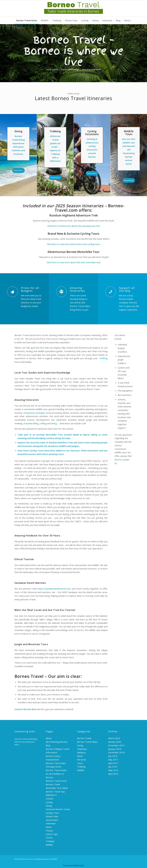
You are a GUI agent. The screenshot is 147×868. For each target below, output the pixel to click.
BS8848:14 (51, 795)
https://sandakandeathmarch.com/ (54, 589)
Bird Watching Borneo (57, 742)
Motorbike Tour (54, 435)
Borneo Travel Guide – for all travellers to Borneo (57, 774)
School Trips (52, 834)
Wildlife (49, 845)
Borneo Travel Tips (55, 792)
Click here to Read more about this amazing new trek (73, 226)
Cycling (49, 802)
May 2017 (113, 760)
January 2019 (115, 749)
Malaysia (81, 752)
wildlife (41, 351)
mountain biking (31, 423)
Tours (80, 763)
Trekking (50, 841)
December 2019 (116, 745)
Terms (49, 838)
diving (54, 423)
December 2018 (116, 752)
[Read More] (18, 170)
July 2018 (113, 756)
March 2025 (114, 738)
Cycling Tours (37, 450)
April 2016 (113, 774)
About (49, 738)
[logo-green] (74, 8)
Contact (50, 799)
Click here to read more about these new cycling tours (73, 244)
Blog (48, 745)
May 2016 (113, 770)
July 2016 (113, 767)
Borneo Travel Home (56, 781)
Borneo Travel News (87, 742)
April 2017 (113, 763)
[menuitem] (27, 21)
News (49, 827)
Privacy (49, 831)
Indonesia (51, 823)
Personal (81, 760)
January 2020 (115, 742)
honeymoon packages (34, 413)
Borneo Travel (84, 738)
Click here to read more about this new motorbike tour (74, 262)
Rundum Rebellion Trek (61, 442)
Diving (49, 806)
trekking (103, 358)
